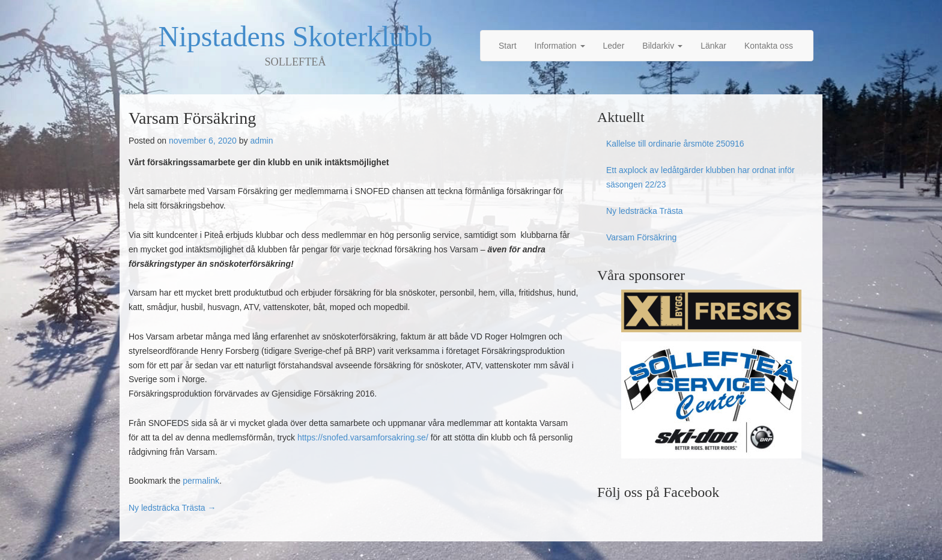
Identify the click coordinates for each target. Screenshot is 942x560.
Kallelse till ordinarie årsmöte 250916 (675, 144)
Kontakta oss (769, 46)
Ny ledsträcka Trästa (172, 508)
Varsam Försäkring (641, 237)
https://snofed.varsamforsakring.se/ (363, 437)
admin (261, 141)
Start (508, 46)
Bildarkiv (662, 46)
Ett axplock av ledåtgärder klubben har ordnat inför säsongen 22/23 (700, 177)
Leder (614, 46)
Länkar (713, 46)
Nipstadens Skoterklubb (295, 37)
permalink (201, 481)
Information (560, 46)
